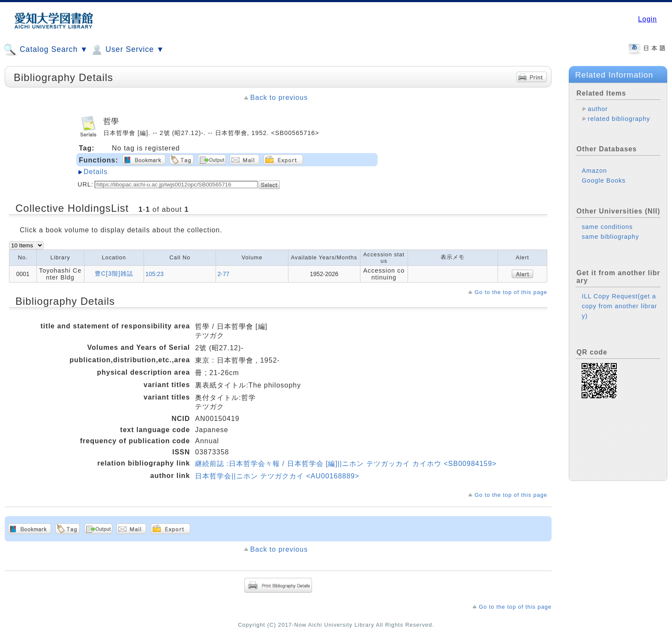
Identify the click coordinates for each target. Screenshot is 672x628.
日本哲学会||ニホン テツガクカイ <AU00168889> (277, 476)
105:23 (154, 274)
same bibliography (610, 237)
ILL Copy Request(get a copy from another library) (619, 306)
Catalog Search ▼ (46, 50)
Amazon (594, 171)
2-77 (223, 274)
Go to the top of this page (511, 292)
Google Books (603, 180)
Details (96, 172)
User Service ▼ (127, 50)
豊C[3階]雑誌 (114, 273)
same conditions (607, 227)
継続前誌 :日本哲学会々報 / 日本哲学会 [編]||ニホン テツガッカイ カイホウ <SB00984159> (346, 464)
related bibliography (619, 119)
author (598, 109)
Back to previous (279, 98)
